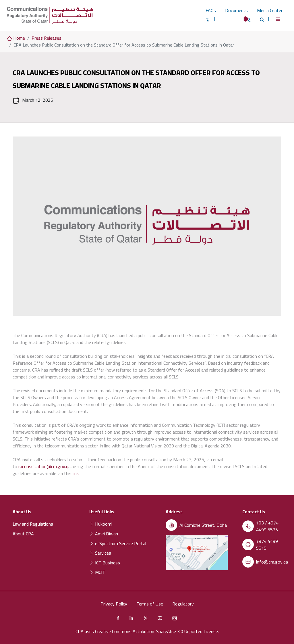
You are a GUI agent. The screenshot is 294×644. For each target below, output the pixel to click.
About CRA (23, 534)
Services (100, 553)
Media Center (270, 10)
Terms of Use (150, 604)
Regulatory (183, 604)
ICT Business (105, 563)
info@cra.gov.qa (272, 562)
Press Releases (47, 38)
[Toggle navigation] (278, 19)
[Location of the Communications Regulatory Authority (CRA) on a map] (197, 553)
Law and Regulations (33, 524)
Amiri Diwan (104, 534)
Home (16, 38)
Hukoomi (101, 524)
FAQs (211, 10)
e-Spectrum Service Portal (118, 543)
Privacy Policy (114, 604)
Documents (236, 10)
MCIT (97, 572)
